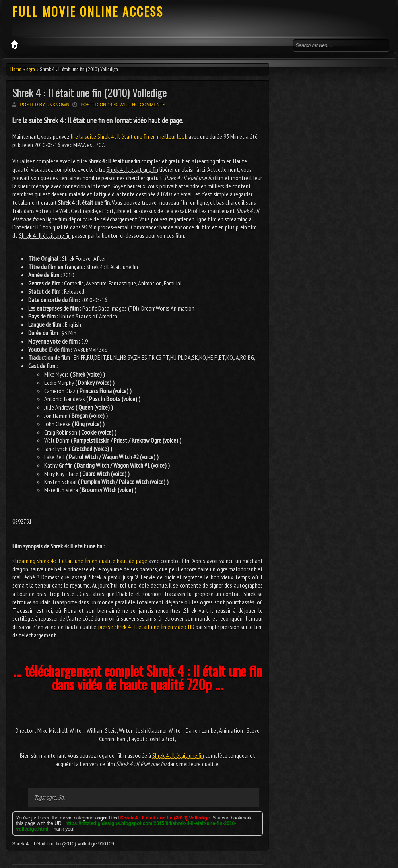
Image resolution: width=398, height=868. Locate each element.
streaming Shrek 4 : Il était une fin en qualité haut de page (80, 561)
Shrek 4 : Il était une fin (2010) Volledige (90, 92)
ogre (31, 69)
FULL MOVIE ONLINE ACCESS (88, 11)
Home (16, 69)
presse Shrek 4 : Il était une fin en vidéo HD (146, 627)
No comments (149, 105)
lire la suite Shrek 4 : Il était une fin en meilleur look (129, 136)
